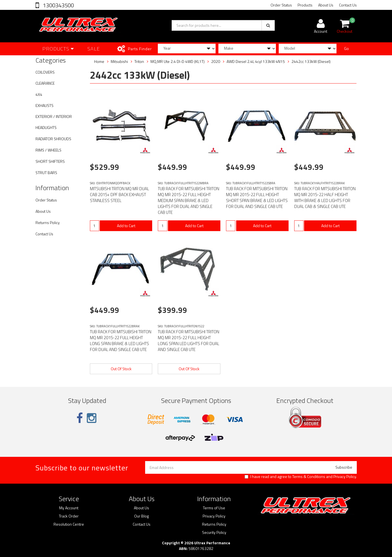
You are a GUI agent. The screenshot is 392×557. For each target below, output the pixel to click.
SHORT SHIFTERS (50, 161)
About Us (326, 5)
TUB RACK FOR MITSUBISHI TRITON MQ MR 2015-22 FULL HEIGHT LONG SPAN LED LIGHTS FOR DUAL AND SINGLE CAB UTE (189, 341)
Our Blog (141, 516)
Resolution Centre (69, 524)
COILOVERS (45, 72)
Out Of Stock (121, 369)
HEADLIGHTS (46, 127)
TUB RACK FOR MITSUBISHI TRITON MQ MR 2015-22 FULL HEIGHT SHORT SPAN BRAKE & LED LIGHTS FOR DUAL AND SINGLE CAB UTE (257, 198)
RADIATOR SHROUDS (53, 139)
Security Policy (214, 532)
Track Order (69, 516)
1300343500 (58, 5)
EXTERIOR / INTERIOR (54, 116)
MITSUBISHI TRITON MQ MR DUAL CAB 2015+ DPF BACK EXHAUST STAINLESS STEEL (119, 195)
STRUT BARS (46, 173)
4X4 (39, 94)
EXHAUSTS (45, 105)
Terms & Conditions (309, 476)
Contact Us (348, 5)
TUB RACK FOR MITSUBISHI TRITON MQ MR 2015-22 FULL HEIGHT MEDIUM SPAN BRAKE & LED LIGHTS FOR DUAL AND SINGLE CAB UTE (189, 200)
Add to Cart (126, 226)
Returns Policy (48, 222)
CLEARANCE (45, 83)
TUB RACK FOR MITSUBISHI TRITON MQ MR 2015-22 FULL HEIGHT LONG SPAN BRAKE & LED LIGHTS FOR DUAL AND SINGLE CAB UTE (121, 341)
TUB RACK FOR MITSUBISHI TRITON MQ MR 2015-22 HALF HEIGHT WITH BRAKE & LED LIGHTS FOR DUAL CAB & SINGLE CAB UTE (325, 198)
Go (346, 48)
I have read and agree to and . (301, 477)
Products (305, 5)
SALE (94, 49)
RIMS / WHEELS (48, 150)
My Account (69, 508)
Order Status (281, 5)
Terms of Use (214, 508)
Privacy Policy (345, 476)
